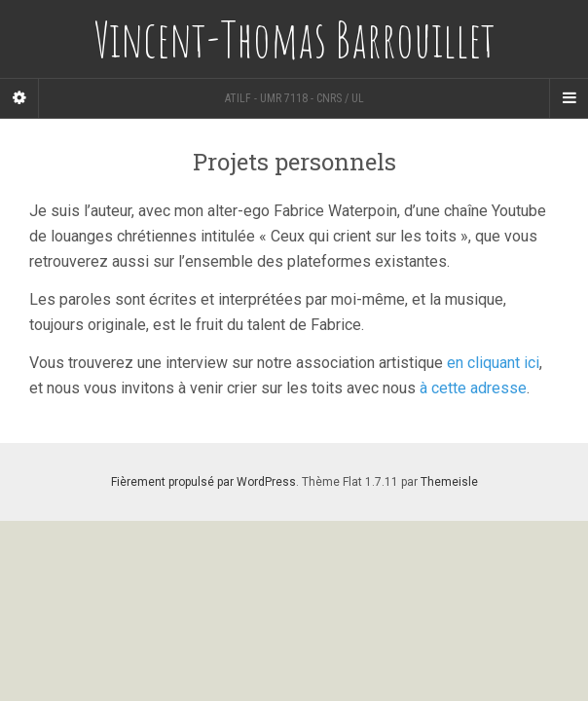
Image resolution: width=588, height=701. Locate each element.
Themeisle (449, 482)
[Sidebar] (19, 98)
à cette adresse (473, 388)
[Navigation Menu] (569, 98)
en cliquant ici (493, 363)
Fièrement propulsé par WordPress (203, 482)
